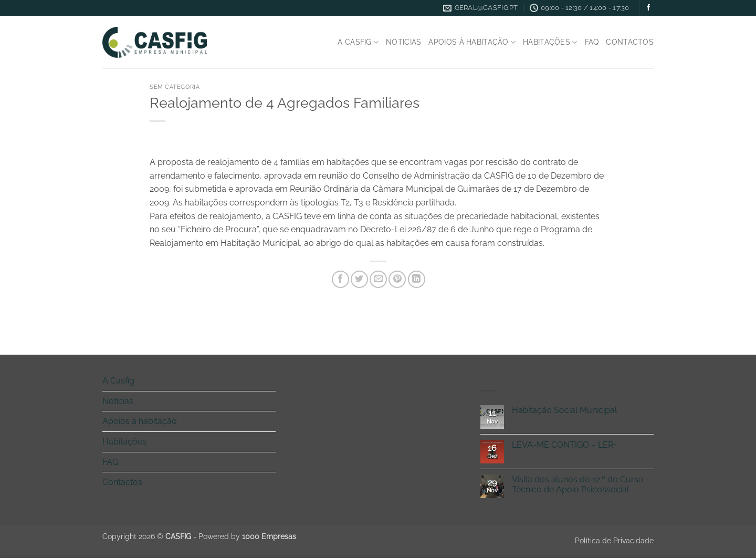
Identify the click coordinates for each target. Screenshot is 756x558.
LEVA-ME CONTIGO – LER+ (564, 445)
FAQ (592, 42)
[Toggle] (269, 381)
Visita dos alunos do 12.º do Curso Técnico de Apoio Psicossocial (578, 484)
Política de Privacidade (614, 540)
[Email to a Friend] (378, 279)
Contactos (630, 42)
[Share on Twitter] (359, 279)
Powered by (247, 536)
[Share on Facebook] (340, 279)
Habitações (550, 42)
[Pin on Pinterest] (397, 279)
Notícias (403, 42)
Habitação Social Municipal (564, 410)
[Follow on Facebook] (648, 8)
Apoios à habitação (472, 42)
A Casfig (358, 42)
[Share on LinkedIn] (417, 279)
